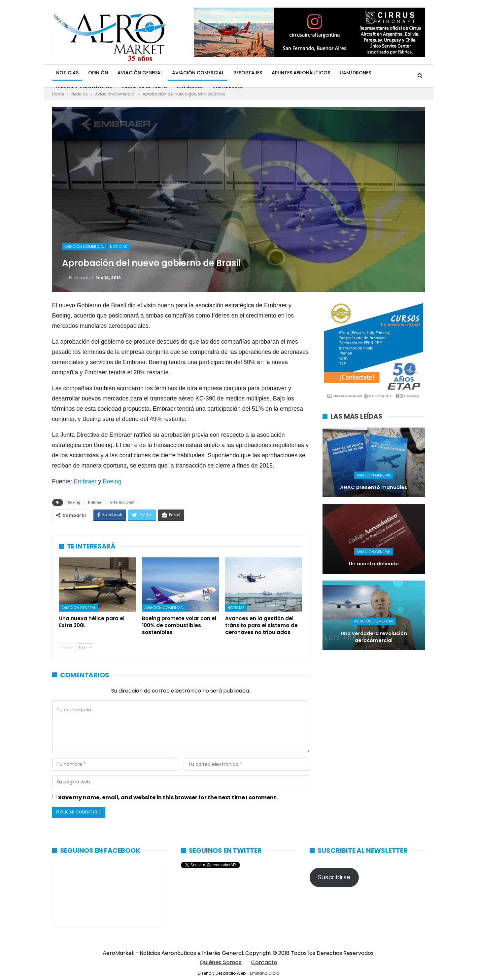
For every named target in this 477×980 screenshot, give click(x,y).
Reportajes (248, 73)
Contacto (264, 962)
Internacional (122, 502)
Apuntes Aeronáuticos (301, 73)
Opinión (98, 73)
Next (85, 647)
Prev (67, 647)
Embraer (85, 481)
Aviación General (140, 73)
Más (385, 73)
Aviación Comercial (198, 73)
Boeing (112, 481)
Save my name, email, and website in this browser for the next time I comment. (168, 797)
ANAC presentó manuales (374, 487)
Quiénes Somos (221, 962)
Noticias (67, 73)
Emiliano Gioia (265, 973)
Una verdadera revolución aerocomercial (374, 637)
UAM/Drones (355, 73)
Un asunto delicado (374, 564)
